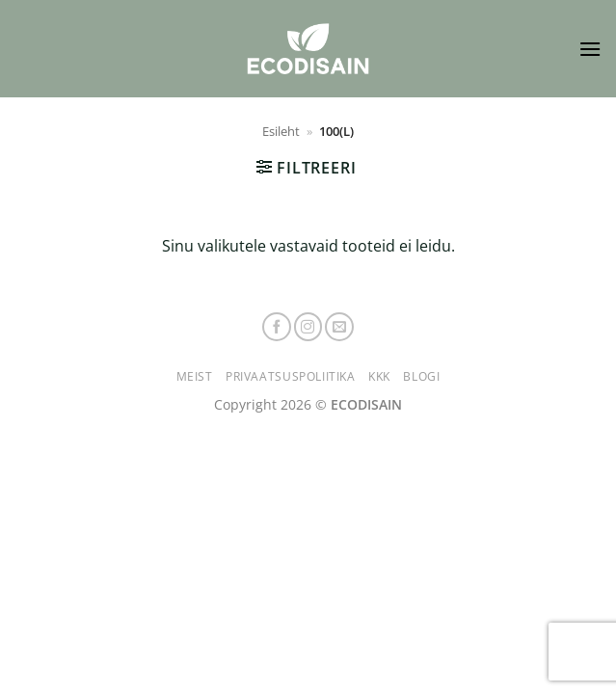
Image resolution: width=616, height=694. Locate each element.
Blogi (421, 376)
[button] (590, 49)
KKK (379, 376)
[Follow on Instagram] (308, 327)
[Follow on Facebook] (277, 327)
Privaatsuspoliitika (291, 376)
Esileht (281, 131)
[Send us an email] (339, 327)
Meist (195, 376)
